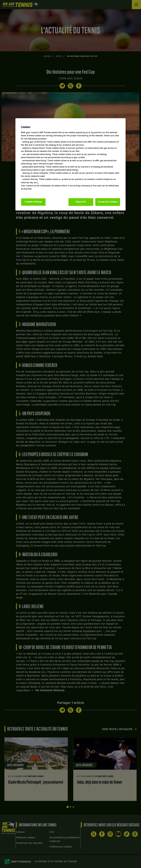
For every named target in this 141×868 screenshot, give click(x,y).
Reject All (81, 202)
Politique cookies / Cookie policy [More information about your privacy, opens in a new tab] (37, 192)
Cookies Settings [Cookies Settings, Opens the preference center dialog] (33, 202)
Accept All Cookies (108, 202)
